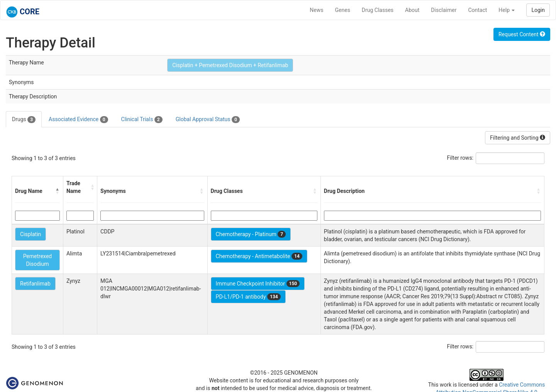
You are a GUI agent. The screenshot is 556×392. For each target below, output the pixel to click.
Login (538, 10)
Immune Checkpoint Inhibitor (258, 284)
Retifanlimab (35, 284)
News (316, 10)
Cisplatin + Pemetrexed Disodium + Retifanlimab (230, 65)
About (412, 10)
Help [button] (507, 10)
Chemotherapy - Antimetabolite (259, 256)
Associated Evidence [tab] (78, 120)
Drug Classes (378, 10)
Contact (477, 10)
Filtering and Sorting (518, 138)
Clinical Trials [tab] (142, 120)
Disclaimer (444, 10)
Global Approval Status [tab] (208, 120)
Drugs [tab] (24, 120)
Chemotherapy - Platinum (251, 234)
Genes (343, 10)
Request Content (522, 34)
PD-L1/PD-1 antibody (248, 297)
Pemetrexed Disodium (38, 260)
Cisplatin (31, 234)
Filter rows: (460, 158)
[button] (58, 191)
